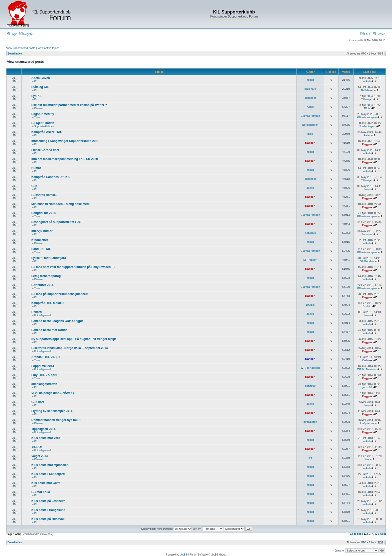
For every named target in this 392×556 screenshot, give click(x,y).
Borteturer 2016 (42, 285)
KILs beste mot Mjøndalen (50, 465)
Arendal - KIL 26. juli (46, 357)
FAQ (365, 34)
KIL (36, 81)
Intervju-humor (42, 231)
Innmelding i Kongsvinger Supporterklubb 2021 (65, 141)
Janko (310, 188)
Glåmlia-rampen (310, 215)
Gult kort (37, 402)
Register (26, 34)
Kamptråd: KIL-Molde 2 (48, 303)
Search (379, 34)
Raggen (310, 143)
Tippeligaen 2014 (43, 429)
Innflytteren (310, 422)
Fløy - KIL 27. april (44, 375)
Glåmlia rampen (310, 116)
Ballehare (310, 89)
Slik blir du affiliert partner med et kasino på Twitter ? (69, 105)
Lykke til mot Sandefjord (49, 258)
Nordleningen (310, 125)
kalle (310, 134)
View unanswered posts (21, 48)
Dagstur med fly (43, 114)
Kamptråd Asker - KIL (46, 132)
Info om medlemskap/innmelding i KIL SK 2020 (64, 159)
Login (12, 34)
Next (383, 534)
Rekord (36, 312)
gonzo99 (310, 386)
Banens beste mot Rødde (49, 330)
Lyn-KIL (37, 96)
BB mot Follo (41, 492)
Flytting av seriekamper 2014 (52, 411)
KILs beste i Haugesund (48, 510)
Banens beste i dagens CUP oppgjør (57, 321)
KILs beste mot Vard (46, 438)
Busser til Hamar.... (45, 195)
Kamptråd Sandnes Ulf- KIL (51, 177)
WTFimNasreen (310, 368)
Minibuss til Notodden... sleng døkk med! (60, 204)
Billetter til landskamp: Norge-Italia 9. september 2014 (69, 348)
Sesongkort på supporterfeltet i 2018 (57, 222)
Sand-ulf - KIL (41, 249)
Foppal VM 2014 (43, 366)
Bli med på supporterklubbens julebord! (60, 294)
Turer (37, 117)
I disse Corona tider (45, 150)
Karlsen (310, 359)
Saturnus (310, 233)
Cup (34, 186)
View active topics (48, 48)
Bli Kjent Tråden (43, 123)
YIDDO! (36, 447)
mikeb (310, 80)
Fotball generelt (43, 315)
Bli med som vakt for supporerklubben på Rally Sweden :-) (73, 267)
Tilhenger (310, 98)
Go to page (356, 534)
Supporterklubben (44, 126)
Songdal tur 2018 (43, 213)
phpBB (183, 555)
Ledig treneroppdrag (46, 276)
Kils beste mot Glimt (46, 483)
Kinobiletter (40, 240)
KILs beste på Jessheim (48, 501)
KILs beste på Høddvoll (48, 519)
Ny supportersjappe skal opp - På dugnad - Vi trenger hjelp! (74, 339)
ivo (310, 458)
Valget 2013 (39, 456)
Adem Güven (40, 78)
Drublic (310, 305)
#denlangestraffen (44, 384)
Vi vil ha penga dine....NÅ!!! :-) (52, 393)
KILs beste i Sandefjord (48, 474)
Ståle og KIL (40, 87)
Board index (15, 54)
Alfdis (310, 107)
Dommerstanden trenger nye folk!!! (56, 420)
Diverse (38, 108)
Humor (36, 168)
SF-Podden (310, 260)
